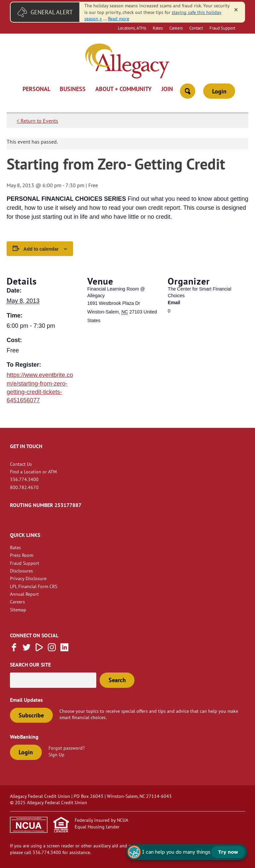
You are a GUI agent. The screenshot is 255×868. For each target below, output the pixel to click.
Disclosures (21, 571)
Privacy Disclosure (28, 578)
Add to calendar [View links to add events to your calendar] (41, 249)
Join (167, 89)
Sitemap (18, 610)
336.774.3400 (24, 479)
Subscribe (31, 715)
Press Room (22, 555)
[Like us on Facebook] (14, 649)
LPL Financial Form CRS (34, 586)
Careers (176, 28)
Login (219, 91)
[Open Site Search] (188, 91)
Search (117, 680)
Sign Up (56, 754)
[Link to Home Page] (127, 62)
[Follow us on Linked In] (64, 649)
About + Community (124, 89)
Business (73, 89)
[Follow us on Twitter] (27, 649)
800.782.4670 (24, 487)
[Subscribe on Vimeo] (39, 649)
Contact (196, 28)
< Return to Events (37, 121)
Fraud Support (222, 28)
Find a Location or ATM (33, 472)
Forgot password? (67, 748)
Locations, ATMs (132, 28)
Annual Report (24, 594)
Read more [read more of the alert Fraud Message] (119, 18)
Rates (158, 28)
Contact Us (21, 464)
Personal (37, 89)
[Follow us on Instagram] (52, 649)
